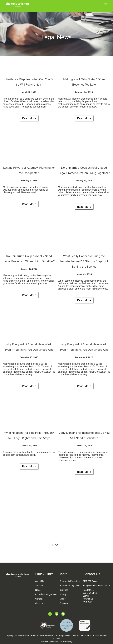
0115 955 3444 (90, 581)
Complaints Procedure (70, 581)
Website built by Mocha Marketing (56, 641)
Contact (39, 599)
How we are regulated (69, 586)
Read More (29, 118)
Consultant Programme (46, 594)
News (38, 590)
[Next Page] (56, 545)
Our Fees (64, 590)
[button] (106, 4)
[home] (18, 4)
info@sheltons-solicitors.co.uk (96, 586)
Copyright (64, 603)
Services (39, 586)
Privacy (63, 594)
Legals (62, 599)
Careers (39, 603)
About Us (40, 581)
